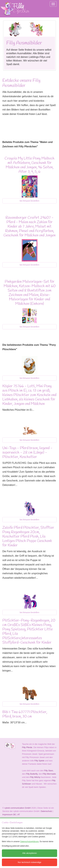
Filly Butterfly (32, 774)
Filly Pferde (27, 747)
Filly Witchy (35, 777)
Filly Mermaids (49, 774)
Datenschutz (46, 811)
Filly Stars (49, 771)
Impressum (7, 814)
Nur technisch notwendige (30, 862)
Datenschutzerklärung (29, 842)
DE (14, 814)
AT (19, 814)
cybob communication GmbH (18, 808)
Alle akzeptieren (29, 853)
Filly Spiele (39, 761)
